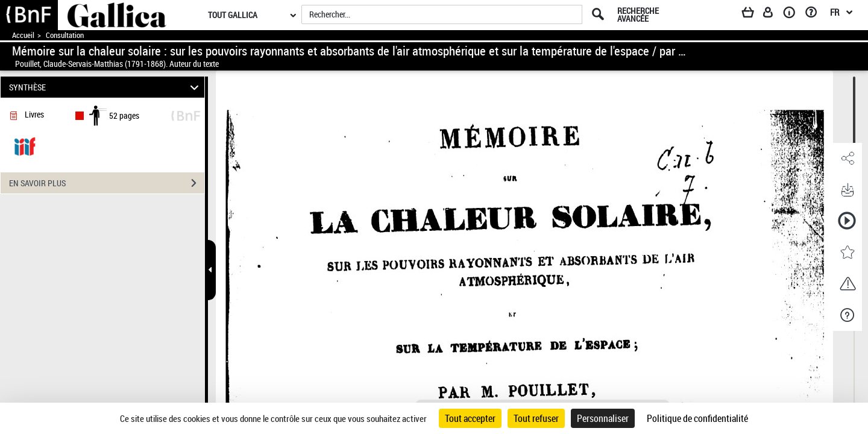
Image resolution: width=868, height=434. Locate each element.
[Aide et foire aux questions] (815, 14)
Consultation (65, 35)
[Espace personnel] (773, 14)
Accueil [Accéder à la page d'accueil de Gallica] (23, 35)
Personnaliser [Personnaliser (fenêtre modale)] (603, 418)
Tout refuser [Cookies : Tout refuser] (536, 418)
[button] (847, 159)
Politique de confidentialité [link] (697, 418)
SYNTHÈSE (106, 87)
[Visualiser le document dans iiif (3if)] (25, 146)
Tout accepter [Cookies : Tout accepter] (470, 418)
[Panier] (753, 14)
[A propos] (793, 14)
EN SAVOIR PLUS (107, 183)
